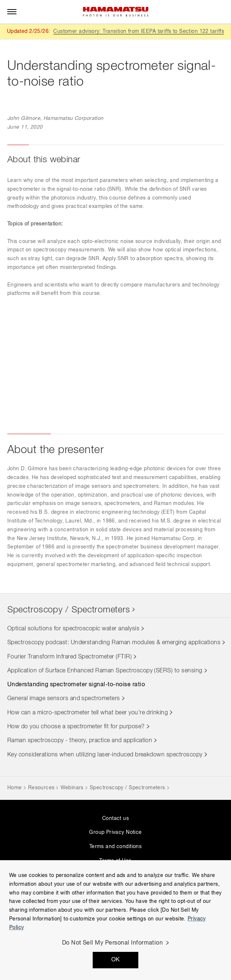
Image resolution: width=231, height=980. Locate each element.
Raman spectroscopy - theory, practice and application (80, 741)
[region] (115, 920)
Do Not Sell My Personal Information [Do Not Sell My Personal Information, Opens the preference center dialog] (113, 943)
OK (116, 960)
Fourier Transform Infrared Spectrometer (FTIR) (70, 657)
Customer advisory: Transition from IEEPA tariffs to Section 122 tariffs (139, 31)
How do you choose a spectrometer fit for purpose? (76, 727)
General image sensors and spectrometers (64, 699)
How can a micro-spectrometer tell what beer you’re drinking (88, 713)
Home (15, 788)
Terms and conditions (115, 847)
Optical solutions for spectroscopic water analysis (73, 629)
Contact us (115, 818)
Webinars (72, 788)
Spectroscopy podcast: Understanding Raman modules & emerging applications (114, 643)
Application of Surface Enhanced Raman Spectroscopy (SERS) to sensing (105, 671)
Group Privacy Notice (115, 832)
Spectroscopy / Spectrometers (69, 610)
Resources (41, 788)
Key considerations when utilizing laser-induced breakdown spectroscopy (105, 755)
